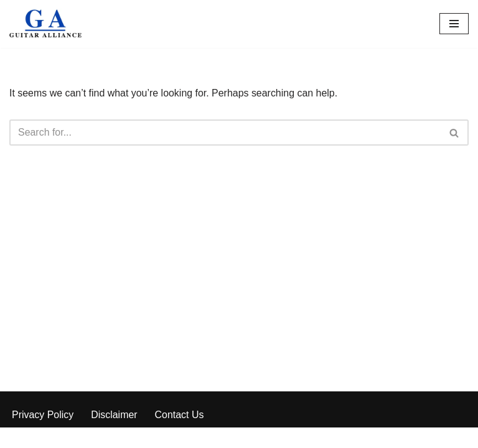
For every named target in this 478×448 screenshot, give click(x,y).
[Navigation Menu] (454, 24)
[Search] (225, 133)
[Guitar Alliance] (47, 24)
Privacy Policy (43, 435)
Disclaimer (115, 435)
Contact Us (180, 435)
